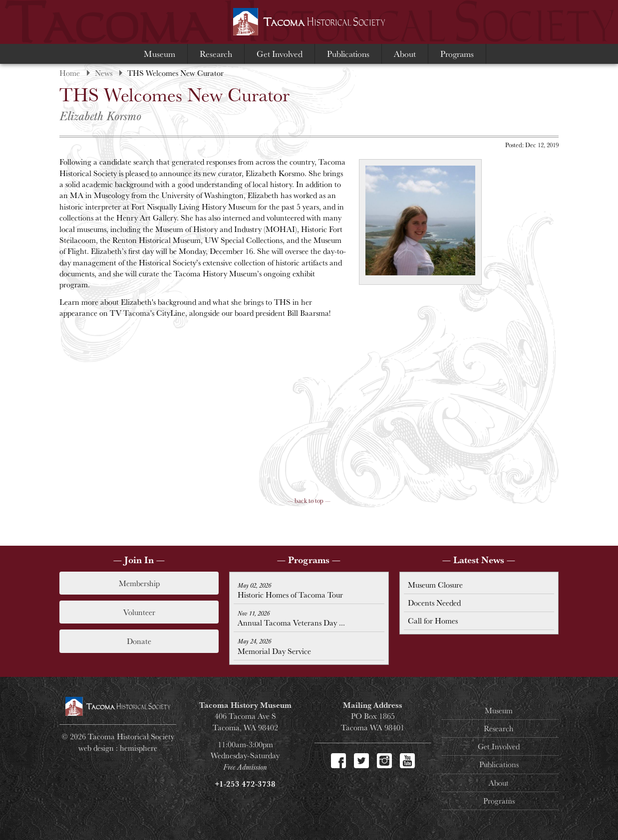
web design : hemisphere (118, 748)
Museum (159, 54)
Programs (457, 54)
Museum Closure (435, 585)
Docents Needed (434, 603)
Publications (348, 54)
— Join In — (139, 560)
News (104, 73)
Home (70, 73)
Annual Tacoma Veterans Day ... (291, 619)
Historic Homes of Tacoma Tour (290, 591)
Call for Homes (433, 621)
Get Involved (280, 54)
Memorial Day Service (274, 646)
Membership (139, 583)
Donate (139, 641)
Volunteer (139, 612)
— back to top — (309, 500)
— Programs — (309, 560)
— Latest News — (479, 560)
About (405, 54)
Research (216, 54)
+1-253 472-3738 (245, 784)
